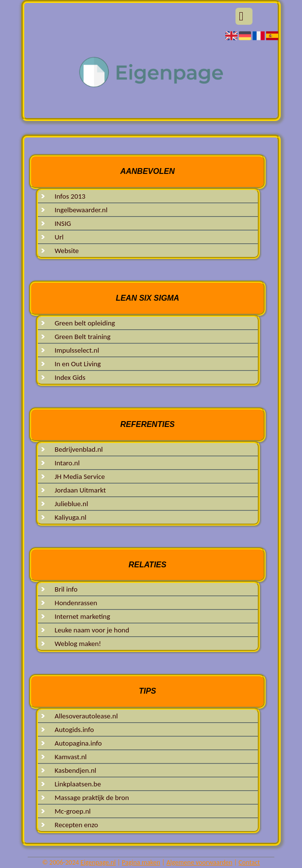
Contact (249, 862)
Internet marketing (83, 616)
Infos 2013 (70, 196)
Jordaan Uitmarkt (81, 490)
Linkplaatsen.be (78, 784)
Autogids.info (75, 730)
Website (67, 251)
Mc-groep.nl (73, 811)
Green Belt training (83, 337)
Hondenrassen (76, 603)
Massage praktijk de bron (92, 798)
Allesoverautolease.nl (86, 716)
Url (59, 237)
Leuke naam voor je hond (92, 630)
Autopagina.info (78, 743)
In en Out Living (78, 364)
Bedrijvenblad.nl (79, 449)
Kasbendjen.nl (76, 770)
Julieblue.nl (72, 504)
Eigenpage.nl (98, 862)
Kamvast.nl (71, 757)
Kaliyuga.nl (71, 517)
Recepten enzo (76, 825)
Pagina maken (141, 862)
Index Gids (70, 377)
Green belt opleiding (85, 323)
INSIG (63, 223)
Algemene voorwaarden (200, 862)
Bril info (66, 589)
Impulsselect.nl (77, 350)
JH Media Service (80, 477)
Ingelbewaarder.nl (81, 210)
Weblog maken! (78, 644)
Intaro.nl (67, 463)
